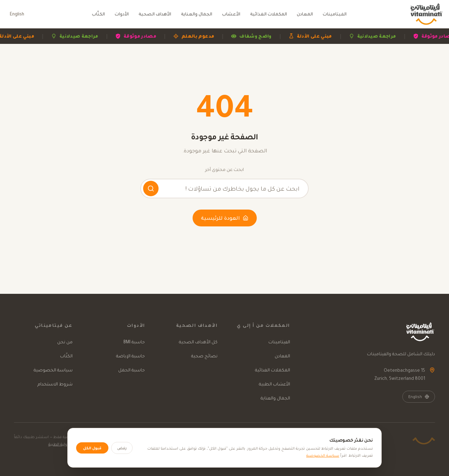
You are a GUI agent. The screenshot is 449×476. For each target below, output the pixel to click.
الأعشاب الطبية (274, 384)
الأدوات (122, 14)
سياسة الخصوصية (53, 370)
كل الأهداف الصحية (198, 342)
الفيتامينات (335, 14)
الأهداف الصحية (155, 14)
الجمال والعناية (197, 14)
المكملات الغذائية (269, 14)
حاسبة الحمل (132, 370)
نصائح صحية (204, 356)
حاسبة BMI (134, 342)
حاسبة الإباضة (130, 356)
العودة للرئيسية (225, 218)
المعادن (305, 14)
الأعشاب (231, 14)
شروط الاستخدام (55, 384)
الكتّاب (98, 14)
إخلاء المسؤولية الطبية (68, 444)
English (17, 14)
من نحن (65, 342)
